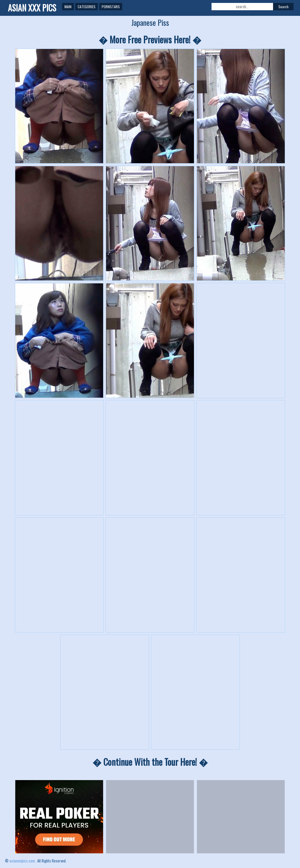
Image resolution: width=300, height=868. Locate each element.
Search (283, 7)
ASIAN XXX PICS (32, 8)
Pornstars (111, 7)
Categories (87, 7)
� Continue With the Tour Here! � (150, 762)
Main (68, 7)
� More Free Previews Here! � (150, 39)
